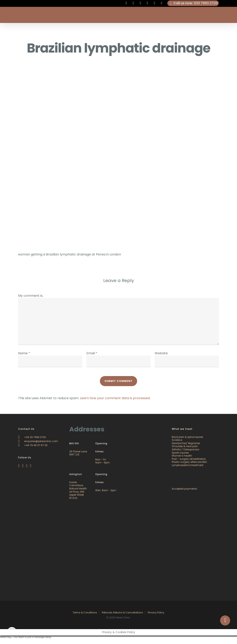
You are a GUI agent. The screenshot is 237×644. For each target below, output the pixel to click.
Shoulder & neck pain (185, 446)
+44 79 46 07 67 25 (33, 445)
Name (24, 353)
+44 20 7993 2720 (32, 437)
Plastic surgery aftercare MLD (189, 462)
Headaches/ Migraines (186, 443)
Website (161, 353)
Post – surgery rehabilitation (189, 459)
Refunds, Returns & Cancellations (122, 612)
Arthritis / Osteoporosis (186, 449)
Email (92, 353)
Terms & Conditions (85, 612)
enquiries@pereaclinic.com (38, 441)
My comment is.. (31, 296)
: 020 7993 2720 (193, 3)
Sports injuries (180, 453)
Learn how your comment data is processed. (115, 398)
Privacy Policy (156, 612)
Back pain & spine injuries (187, 437)
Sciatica (177, 440)
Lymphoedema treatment (188, 465)
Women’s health (182, 456)
